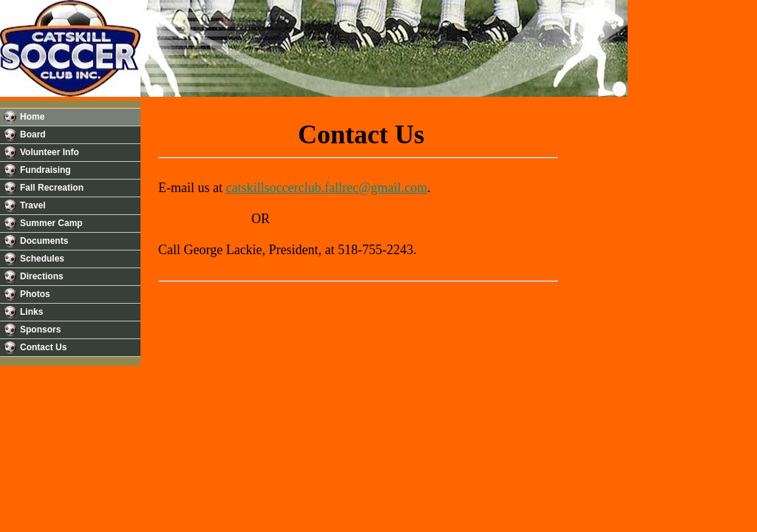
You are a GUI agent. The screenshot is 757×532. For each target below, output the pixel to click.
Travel (33, 205)
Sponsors (40, 330)
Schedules (42, 259)
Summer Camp (51, 223)
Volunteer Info (50, 152)
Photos (35, 294)
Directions (42, 276)
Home (32, 117)
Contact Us (43, 347)
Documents (44, 241)
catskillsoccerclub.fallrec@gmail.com (326, 188)
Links (31, 312)
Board (33, 134)
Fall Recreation (52, 188)
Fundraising (45, 170)
